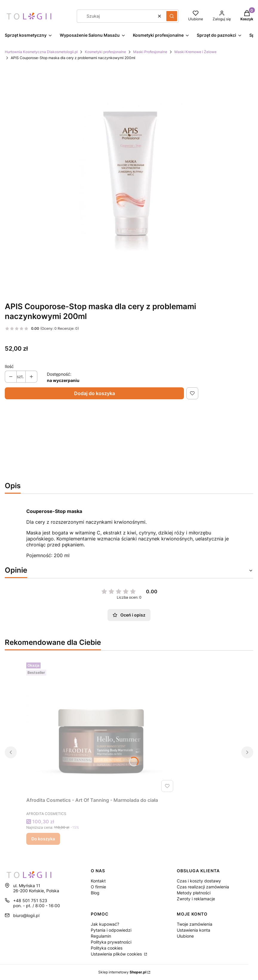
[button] (172, 16)
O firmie (98, 887)
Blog (95, 893)
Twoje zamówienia (195, 924)
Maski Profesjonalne (150, 52)
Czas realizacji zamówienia (203, 887)
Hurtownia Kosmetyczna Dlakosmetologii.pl (41, 52)
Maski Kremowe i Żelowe (195, 52)
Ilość (9, 366)
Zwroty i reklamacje (196, 899)
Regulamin (101, 936)
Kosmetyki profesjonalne (105, 52)
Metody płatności (194, 893)
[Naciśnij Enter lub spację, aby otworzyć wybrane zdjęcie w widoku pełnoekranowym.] (129, 179)
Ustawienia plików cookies (117, 954)
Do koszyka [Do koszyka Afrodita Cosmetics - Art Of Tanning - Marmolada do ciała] (43, 839)
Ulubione (185, 936)
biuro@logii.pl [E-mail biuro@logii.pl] (26, 915)
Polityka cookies (107, 948)
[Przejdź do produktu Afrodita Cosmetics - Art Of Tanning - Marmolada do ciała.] (101, 727)
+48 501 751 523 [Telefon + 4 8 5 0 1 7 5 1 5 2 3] (30, 900)
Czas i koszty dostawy (199, 881)
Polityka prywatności (111, 942)
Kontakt (98, 881)
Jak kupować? (105, 924)
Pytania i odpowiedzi (111, 930)
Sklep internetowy (122, 972)
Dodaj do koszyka (95, 393)
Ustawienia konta (193, 930)
